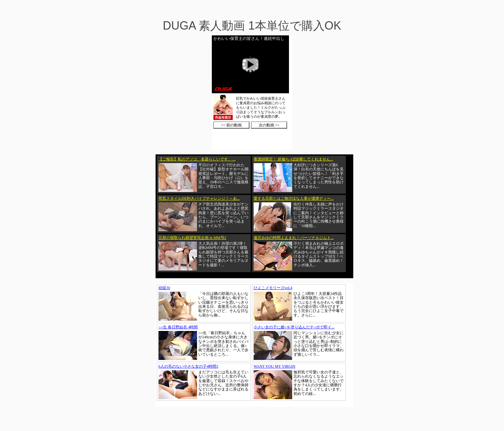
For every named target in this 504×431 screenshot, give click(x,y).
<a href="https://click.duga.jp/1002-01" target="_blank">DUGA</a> (252, 92)
